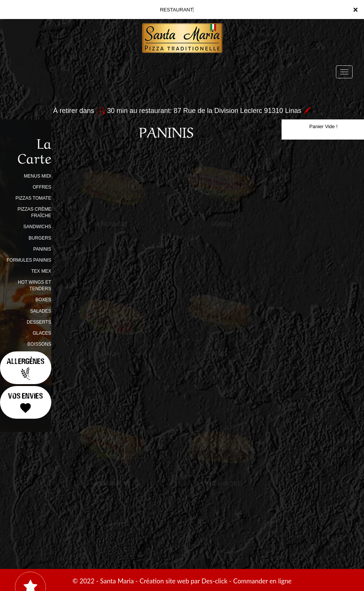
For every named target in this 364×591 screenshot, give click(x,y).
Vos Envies (25, 403)
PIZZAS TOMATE (33, 198)
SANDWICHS (37, 227)
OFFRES (42, 187)
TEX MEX (41, 271)
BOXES (43, 300)
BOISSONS (39, 344)
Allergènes (25, 368)
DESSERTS (39, 322)
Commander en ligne (263, 581)
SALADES (40, 311)
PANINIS (42, 249)
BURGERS (40, 238)
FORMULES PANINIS (29, 260)
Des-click (214, 581)
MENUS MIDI (38, 176)
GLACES (42, 333)
